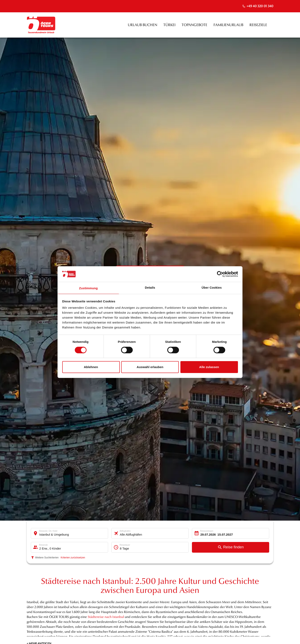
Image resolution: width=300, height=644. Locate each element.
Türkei (169, 25)
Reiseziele (258, 25)
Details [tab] (150, 288)
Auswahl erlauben (150, 367)
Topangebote (194, 25)
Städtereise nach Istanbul (106, 617)
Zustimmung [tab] (88, 288)
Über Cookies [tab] (212, 288)
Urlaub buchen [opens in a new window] (142, 25)
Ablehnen (91, 367)
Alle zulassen (209, 367)
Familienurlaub (228, 25)
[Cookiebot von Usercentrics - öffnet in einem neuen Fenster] (220, 274)
